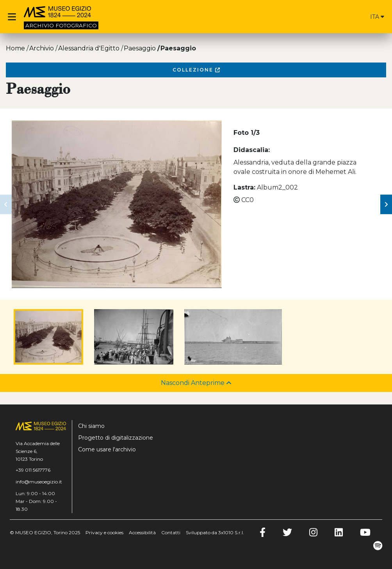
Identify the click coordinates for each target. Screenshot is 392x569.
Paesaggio (140, 48)
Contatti (171, 532)
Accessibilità (142, 532)
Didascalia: (252, 150)
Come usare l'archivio (107, 449)
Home (15, 48)
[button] (6, 204)
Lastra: (244, 187)
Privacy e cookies (104, 532)
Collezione (196, 70)
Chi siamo (91, 426)
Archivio (42, 48)
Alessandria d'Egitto (89, 48)
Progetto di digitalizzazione (116, 438)
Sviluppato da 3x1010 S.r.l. (215, 532)
